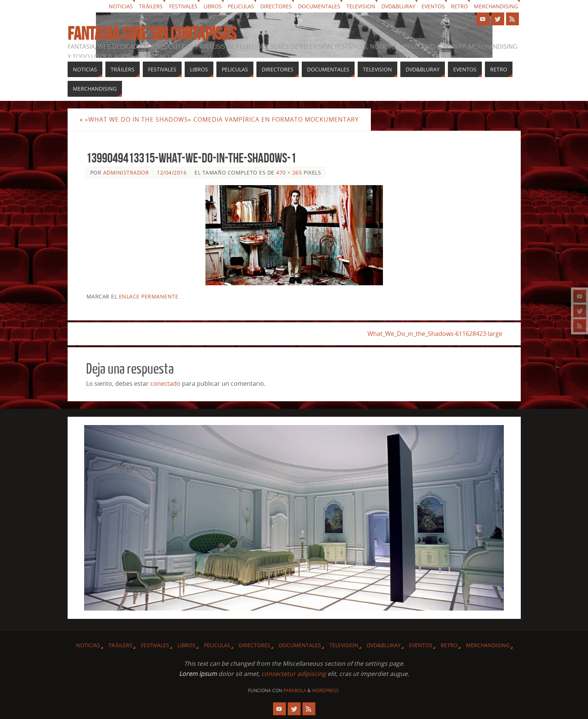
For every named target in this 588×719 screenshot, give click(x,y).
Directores (276, 6)
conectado (165, 383)
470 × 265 (289, 172)
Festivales (183, 6)
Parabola (295, 690)
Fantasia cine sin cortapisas (152, 34)
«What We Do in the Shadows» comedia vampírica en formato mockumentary (219, 119)
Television (361, 6)
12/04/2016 (172, 172)
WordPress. (326, 690)
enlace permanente (149, 296)
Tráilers (151, 6)
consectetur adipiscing (294, 674)
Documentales (319, 6)
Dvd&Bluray (398, 6)
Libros (213, 6)
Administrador (126, 172)
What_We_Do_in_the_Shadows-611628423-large (435, 334)
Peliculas (241, 6)
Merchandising (496, 6)
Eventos (433, 6)
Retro (459, 6)
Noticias (121, 6)
